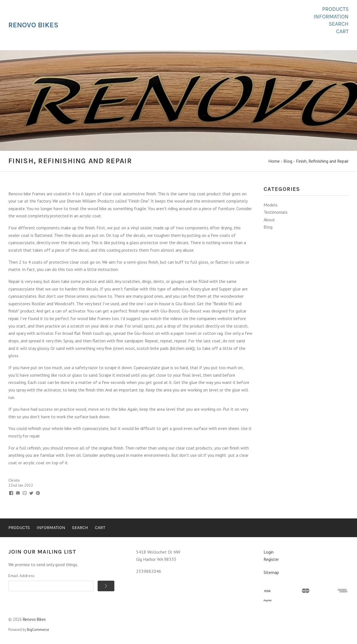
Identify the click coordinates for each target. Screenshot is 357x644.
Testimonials (276, 212)
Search (339, 24)
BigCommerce (38, 630)
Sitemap (271, 572)
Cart (342, 31)
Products (335, 9)
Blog (268, 227)
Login (269, 552)
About (269, 220)
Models (271, 205)
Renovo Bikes (34, 619)
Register (271, 559)
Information (331, 17)
